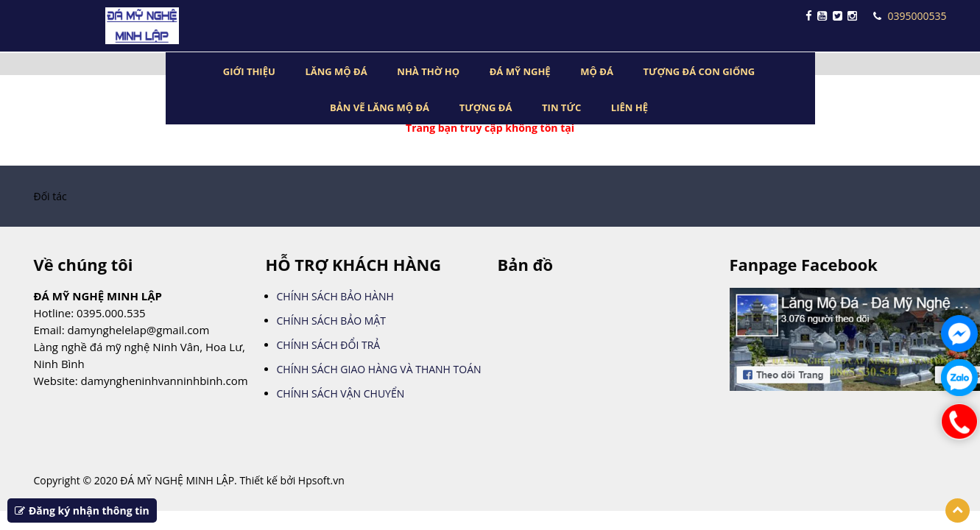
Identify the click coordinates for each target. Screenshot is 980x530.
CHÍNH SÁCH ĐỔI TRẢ (329, 345)
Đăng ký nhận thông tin (82, 510)
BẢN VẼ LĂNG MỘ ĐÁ (380, 107)
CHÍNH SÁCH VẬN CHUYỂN (341, 393)
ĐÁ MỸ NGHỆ (520, 71)
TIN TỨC (561, 107)
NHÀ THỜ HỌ (428, 71)
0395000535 (910, 16)
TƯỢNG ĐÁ (486, 107)
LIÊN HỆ (630, 107)
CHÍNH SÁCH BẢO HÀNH (335, 296)
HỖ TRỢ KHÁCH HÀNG (354, 265)
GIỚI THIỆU (249, 71)
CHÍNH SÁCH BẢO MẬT (331, 321)
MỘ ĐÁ (597, 71)
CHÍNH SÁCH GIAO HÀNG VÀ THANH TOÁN (379, 369)
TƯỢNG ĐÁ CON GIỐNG (699, 71)
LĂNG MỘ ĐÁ (336, 71)
